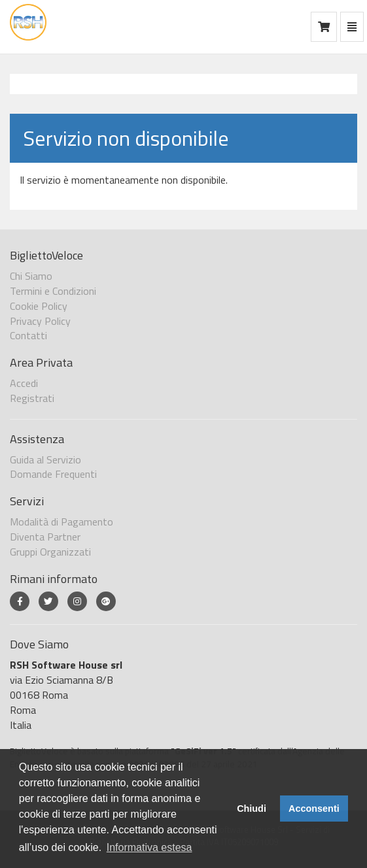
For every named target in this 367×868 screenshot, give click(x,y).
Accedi (24, 383)
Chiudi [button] (252, 809)
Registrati (32, 398)
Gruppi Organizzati (50, 552)
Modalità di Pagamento (61, 522)
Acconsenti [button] (314, 809)
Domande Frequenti (53, 474)
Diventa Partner (45, 537)
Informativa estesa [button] (149, 847)
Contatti (28, 335)
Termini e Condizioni (53, 291)
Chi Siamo (31, 276)
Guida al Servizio (45, 459)
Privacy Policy (40, 321)
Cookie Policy (39, 306)
